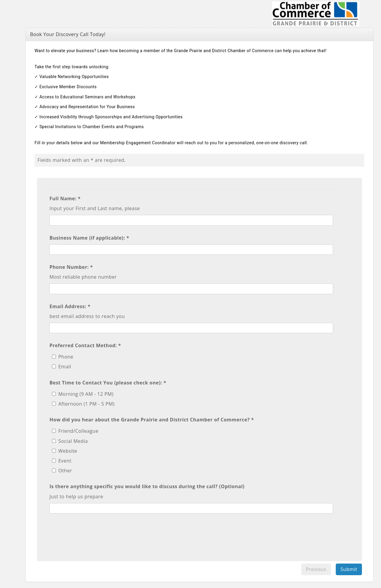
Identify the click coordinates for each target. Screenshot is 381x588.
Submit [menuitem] (349, 569)
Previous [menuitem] (316, 569)
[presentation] (95, 534)
